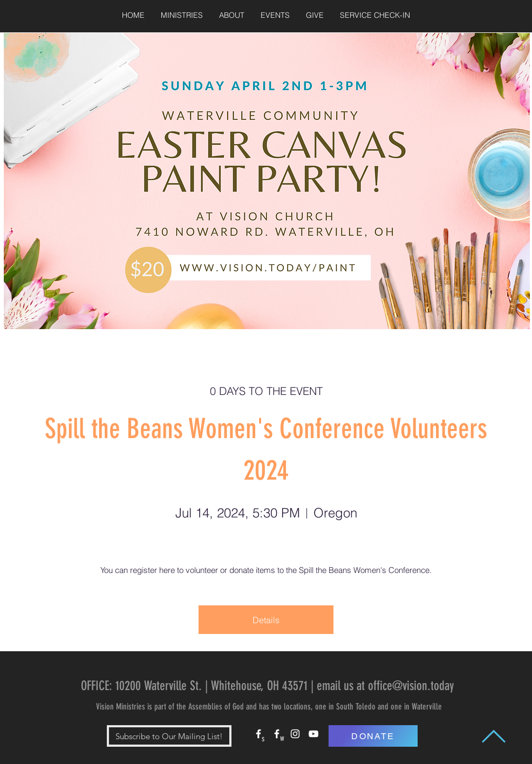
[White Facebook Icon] (258, 734)
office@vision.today (411, 686)
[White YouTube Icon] (313, 734)
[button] (182, 15)
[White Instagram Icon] (295, 734)
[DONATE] (373, 736)
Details (266, 620)
